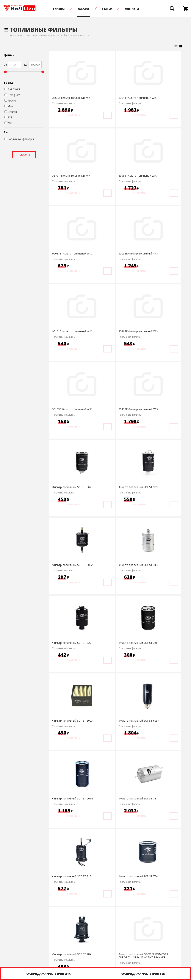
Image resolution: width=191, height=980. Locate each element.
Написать (118, 953)
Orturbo (11, 112)
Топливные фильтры (77, 35)
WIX (8, 123)
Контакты (135, 9)
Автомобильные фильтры (43, 35)
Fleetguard (12, 95)
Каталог (87, 9)
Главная (63, 9)
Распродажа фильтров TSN (143, 974)
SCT (8, 117)
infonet (178, 953)
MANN (10, 101)
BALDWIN (12, 89)
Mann (9, 106)
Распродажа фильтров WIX (48, 974)
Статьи (110, 9)
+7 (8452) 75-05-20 (75, 953)
